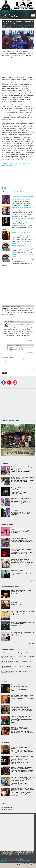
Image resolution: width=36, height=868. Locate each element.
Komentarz (5, 362)
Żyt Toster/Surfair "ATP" (18, 528)
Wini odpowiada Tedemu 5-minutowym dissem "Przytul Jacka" (23, 478)
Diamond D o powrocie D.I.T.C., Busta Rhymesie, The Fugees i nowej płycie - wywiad (22, 789)
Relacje (28, 25)
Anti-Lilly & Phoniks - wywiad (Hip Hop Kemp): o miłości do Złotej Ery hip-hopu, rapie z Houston (22, 779)
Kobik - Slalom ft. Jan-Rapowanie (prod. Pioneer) (21, 550)
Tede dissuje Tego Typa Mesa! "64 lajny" (21, 499)
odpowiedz (31, 317)
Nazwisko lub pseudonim (8, 357)
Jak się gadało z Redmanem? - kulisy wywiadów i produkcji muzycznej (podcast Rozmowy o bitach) (22, 758)
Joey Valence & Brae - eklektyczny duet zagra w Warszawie (23, 633)
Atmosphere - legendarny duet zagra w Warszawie (23, 602)
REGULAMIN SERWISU (6, 861)
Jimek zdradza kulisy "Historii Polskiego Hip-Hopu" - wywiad (20, 560)
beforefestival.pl (7, 809)
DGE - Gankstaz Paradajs (18, 539)
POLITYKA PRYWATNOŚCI (19, 861)
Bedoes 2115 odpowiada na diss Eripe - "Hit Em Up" (23, 510)
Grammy (6, 192)
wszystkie (32, 581)
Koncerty (21, 25)
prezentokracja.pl (7, 807)
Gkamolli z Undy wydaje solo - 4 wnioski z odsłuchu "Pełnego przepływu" (20, 728)
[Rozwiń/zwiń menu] (33, 15)
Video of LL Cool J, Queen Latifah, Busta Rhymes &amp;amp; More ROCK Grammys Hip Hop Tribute (18, 177)
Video (4, 26)
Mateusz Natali (9, 322)
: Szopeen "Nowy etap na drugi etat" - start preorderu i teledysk (16, 662)
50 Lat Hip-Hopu (20, 192)
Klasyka (17, 25)
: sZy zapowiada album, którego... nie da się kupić (17, 653)
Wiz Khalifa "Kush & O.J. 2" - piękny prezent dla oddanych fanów (22, 707)
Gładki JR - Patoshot (17, 570)
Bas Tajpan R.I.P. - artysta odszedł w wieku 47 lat (22, 489)
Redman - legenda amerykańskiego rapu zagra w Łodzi (21, 591)
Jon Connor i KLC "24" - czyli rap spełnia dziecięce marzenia (21, 686)
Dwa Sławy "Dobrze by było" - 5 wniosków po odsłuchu (20, 717)
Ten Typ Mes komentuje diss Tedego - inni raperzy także (22, 467)
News (25, 25)
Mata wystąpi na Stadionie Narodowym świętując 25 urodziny (23, 612)
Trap (31, 25)
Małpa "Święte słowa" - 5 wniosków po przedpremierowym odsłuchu (22, 696)
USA (8, 25)
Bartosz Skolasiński (21, 27)
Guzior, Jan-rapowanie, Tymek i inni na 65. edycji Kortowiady (23, 623)
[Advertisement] (18, 286)
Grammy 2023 (12, 192)
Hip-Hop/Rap (12, 25)
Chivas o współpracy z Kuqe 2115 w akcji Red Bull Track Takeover (22, 768)
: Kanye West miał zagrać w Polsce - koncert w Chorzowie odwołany (18, 657)
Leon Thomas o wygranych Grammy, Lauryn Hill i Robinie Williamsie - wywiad (22, 747)
